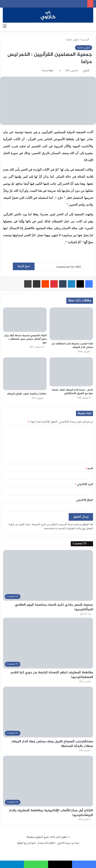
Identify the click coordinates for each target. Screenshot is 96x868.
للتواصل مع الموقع (26, 843)
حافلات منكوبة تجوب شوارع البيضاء (27, 394)
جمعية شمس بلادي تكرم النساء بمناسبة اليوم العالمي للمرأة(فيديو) (54, 607)
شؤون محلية (72, 40)
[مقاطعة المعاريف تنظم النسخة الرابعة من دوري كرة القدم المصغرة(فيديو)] (48, 643)
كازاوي (86, 71)
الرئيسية (86, 40)
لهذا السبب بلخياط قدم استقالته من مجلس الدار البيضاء (72, 345)
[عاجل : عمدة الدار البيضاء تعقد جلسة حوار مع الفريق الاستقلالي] (71, 372)
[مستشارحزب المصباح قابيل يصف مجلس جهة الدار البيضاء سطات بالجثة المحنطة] (48, 712)
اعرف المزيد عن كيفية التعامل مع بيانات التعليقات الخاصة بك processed (51, 527)
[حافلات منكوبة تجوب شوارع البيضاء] (25, 374)
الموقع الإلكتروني (84, 500)
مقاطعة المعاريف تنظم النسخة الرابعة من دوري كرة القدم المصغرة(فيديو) (52, 675)
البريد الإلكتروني (84, 484)
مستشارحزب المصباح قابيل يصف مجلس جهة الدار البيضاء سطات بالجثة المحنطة (52, 744)
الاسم (90, 468)
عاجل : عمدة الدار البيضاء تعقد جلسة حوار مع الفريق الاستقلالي (72, 392)
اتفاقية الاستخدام (46, 843)
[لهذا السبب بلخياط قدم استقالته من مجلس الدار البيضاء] (71, 324)
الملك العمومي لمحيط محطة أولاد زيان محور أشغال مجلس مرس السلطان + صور (25, 339)
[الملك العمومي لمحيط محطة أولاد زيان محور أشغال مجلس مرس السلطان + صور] (25, 320)
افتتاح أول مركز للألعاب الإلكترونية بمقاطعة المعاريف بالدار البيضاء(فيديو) (51, 813)
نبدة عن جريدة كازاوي (68, 843)
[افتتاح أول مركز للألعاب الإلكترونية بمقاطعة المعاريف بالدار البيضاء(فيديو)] (48, 781)
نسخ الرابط (24, 266)
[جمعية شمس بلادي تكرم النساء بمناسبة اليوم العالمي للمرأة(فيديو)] (48, 575)
